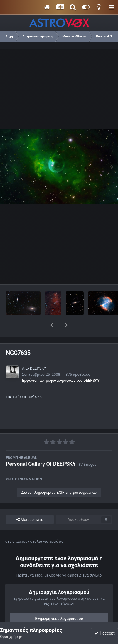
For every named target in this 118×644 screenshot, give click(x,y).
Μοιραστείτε (30, 504)
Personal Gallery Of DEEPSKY (41, 448)
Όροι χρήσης (11, 636)
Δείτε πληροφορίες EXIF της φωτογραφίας (59, 477)
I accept (104, 633)
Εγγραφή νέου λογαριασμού (59, 603)
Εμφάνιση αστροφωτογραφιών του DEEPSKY (61, 365)
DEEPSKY (38, 353)
